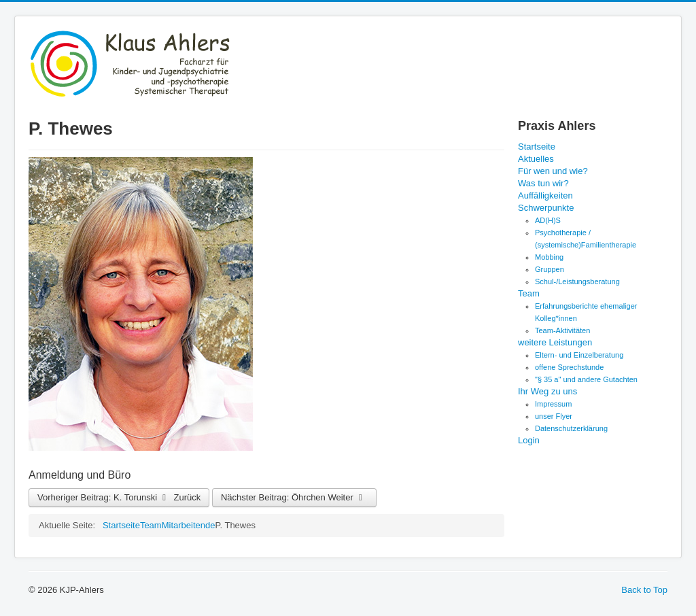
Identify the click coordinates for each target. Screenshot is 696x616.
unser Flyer (554, 416)
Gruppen (550, 269)
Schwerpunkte (546, 208)
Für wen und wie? (553, 171)
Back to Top (644, 590)
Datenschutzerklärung (571, 428)
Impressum (553, 404)
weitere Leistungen (555, 342)
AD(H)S (548, 220)
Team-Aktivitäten (562, 330)
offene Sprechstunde (569, 367)
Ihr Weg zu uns (547, 391)
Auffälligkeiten (545, 195)
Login (529, 440)
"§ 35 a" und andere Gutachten (586, 379)
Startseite (537, 147)
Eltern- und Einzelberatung (579, 355)
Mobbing (549, 257)
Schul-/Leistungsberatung (577, 281)
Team (529, 293)
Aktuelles (536, 159)
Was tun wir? (543, 183)
